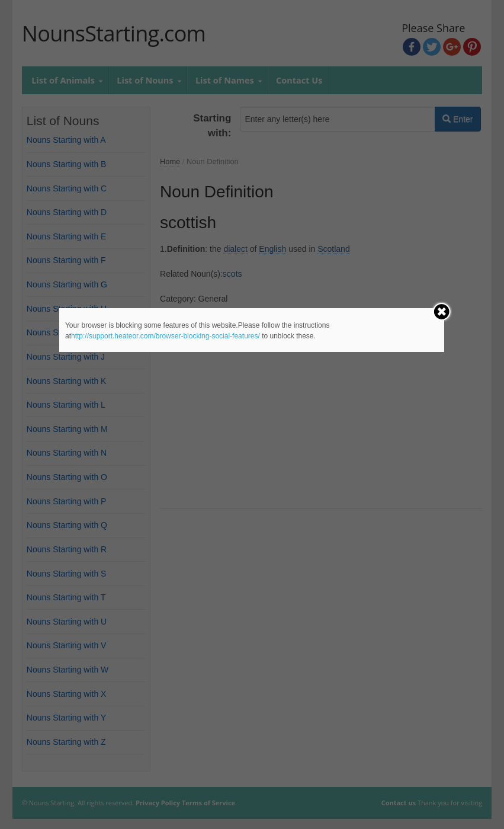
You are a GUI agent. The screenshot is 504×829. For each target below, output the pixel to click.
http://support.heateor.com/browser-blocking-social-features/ (166, 336)
